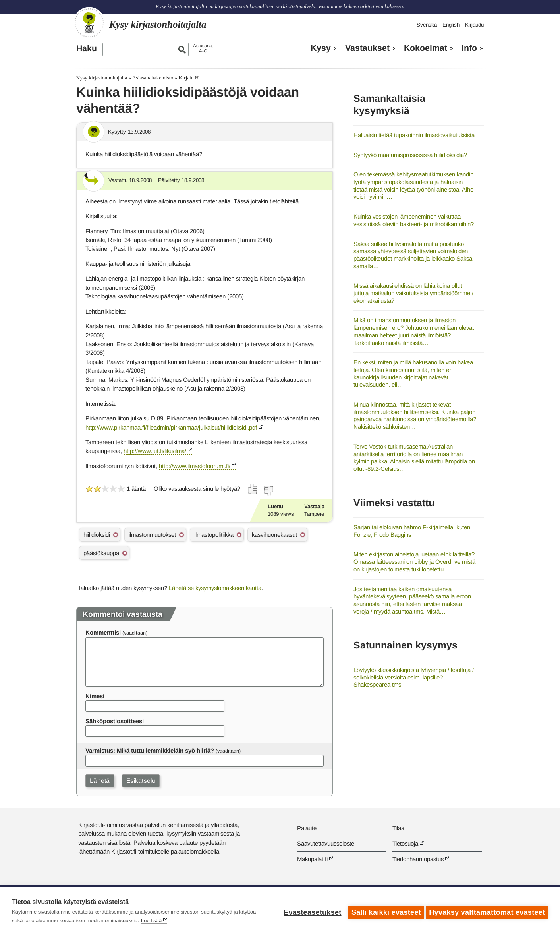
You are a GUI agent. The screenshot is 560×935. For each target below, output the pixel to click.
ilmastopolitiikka (214, 535)
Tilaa (398, 828)
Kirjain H (189, 78)
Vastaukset (367, 48)
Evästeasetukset (310, 911)
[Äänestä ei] (268, 491)
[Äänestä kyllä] (253, 489)
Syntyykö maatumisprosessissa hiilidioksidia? (410, 155)
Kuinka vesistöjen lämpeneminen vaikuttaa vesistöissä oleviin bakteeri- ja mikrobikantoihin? (414, 220)
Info (469, 48)
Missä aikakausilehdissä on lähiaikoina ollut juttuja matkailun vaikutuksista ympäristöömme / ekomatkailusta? (413, 293)
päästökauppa (101, 553)
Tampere (314, 514)
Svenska (427, 25)
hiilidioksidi (97, 535)
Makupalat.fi (312, 859)
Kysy (321, 48)
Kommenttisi (103, 632)
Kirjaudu (474, 25)
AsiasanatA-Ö (203, 48)
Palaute (307, 828)
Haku (87, 48)
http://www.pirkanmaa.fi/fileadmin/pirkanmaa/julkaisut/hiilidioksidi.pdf (171, 427)
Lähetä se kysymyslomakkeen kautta (215, 588)
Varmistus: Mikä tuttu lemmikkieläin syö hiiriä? (150, 750)
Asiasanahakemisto (153, 78)
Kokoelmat (426, 48)
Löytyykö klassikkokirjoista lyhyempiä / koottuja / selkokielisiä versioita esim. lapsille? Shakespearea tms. (414, 677)
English (451, 25)
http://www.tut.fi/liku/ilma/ (155, 451)
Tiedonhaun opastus (418, 859)
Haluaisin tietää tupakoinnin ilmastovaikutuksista (414, 135)
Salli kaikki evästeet (384, 911)
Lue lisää (151, 920)
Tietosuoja (405, 843)
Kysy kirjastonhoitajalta (102, 78)
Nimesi (95, 696)
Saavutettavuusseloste (326, 843)
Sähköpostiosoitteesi (115, 721)
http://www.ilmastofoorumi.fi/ (195, 466)
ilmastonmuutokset (152, 535)
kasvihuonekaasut (274, 535)
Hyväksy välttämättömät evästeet (487, 911)
